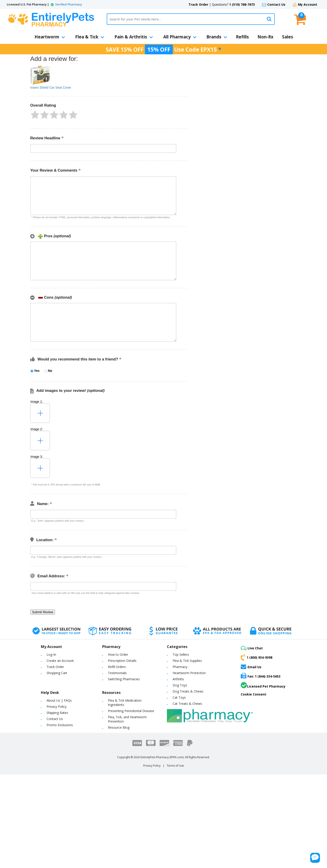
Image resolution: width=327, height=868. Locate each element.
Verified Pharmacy (69, 4)
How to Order (118, 654)
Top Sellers (181, 654)
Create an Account (60, 661)
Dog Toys (180, 685)
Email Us (251, 667)
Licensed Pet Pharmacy (263, 685)
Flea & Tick (90, 37)
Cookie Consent (254, 694)
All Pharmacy (180, 37)
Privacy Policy (57, 707)
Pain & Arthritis (134, 37)
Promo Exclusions (60, 725)
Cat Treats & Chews (187, 704)
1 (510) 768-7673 (242, 4)
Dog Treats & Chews (188, 691)
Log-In (51, 654)
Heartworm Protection (189, 673)
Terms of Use (175, 766)
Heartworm (50, 37)
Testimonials (117, 673)
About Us (53, 700)
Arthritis (178, 679)
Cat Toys (179, 697)
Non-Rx (265, 37)
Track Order (198, 4)
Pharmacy (180, 667)
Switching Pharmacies (124, 679)
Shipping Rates (57, 713)
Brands (217, 37)
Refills (242, 37)
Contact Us (276, 4)
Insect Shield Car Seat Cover (51, 88)
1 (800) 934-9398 (256, 657)
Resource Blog (119, 727)
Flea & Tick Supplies (187, 661)
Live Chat (252, 648)
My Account (308, 4)
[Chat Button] (295, 854)
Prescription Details (122, 661)
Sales (288, 37)
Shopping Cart (57, 673)
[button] (35, 115)
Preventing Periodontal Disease (131, 711)
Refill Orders (117, 667)
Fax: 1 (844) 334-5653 (261, 676)
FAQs (68, 700)
